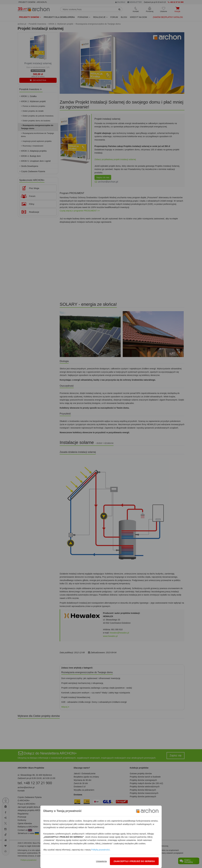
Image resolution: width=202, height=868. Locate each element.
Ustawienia (101, 861)
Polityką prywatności (100, 850)
